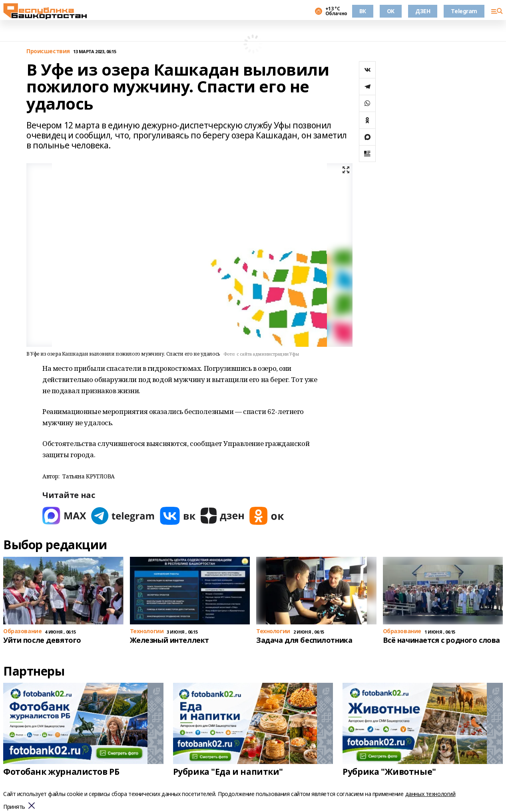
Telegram (464, 11)
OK (391, 11)
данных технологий (430, 794)
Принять (14, 807)
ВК (363, 11)
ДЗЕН (423, 11)
